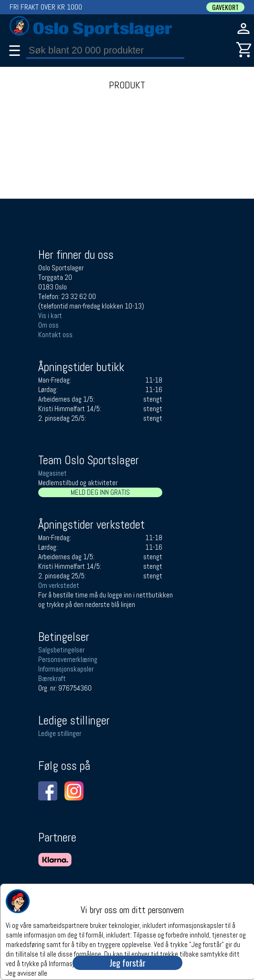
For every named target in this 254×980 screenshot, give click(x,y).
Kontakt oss (55, 335)
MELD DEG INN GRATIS (100, 492)
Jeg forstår (127, 963)
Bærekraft (52, 678)
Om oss (48, 325)
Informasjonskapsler (66, 669)
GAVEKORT (225, 7)
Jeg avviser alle (26, 973)
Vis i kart (50, 315)
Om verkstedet (59, 585)
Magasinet (53, 473)
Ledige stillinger (60, 733)
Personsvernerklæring (68, 659)
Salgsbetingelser (61, 650)
